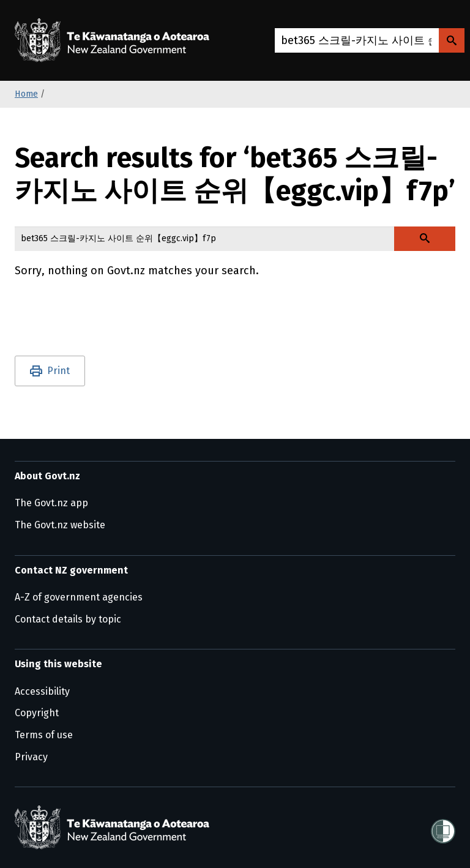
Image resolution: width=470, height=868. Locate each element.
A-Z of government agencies (79, 597)
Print (58, 371)
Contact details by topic (68, 619)
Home (26, 94)
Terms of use (44, 735)
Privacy (31, 757)
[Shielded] (443, 828)
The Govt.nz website (60, 525)
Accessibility (42, 691)
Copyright (37, 713)
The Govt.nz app (51, 503)
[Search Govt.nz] (452, 40)
